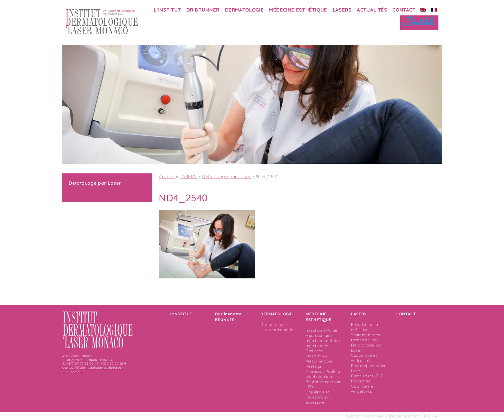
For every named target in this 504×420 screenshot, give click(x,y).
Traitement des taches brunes (366, 337)
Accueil (167, 177)
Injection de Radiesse (317, 348)
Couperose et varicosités (364, 358)
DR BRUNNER (203, 10)
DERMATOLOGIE (244, 10)
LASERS (342, 10)
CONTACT (404, 10)
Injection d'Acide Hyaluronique (322, 333)
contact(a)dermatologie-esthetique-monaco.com (93, 369)
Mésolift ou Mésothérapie (319, 359)
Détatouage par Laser (95, 183)
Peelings (314, 366)
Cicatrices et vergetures (363, 389)
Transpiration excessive (318, 400)
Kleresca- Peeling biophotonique (323, 374)
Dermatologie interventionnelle (277, 327)
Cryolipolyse (318, 392)
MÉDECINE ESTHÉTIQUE (298, 10)
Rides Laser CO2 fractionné (367, 378)
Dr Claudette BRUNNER (228, 317)
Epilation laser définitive (365, 327)
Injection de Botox (323, 341)
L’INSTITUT (167, 10)
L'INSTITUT (181, 314)
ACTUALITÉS (372, 10)
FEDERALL (432, 416)
